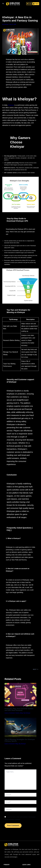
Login (29, 4)
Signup (36, 4)
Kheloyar (11, 105)
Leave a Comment (10, 713)
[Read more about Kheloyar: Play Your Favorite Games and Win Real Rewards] (20, 695)
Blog (21, 713)
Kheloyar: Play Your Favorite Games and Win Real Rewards (19, 709)
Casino (18, 713)
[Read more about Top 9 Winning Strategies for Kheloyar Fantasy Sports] (20, 727)
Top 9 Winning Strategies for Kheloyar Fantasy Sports (20, 740)
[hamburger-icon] (3, 4)
